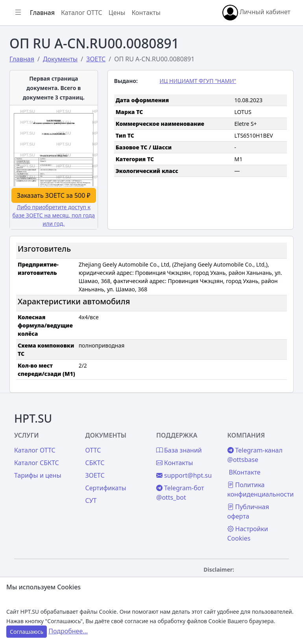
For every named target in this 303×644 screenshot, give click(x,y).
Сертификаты (106, 488)
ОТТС (93, 450)
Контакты (146, 13)
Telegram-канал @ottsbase (255, 455)
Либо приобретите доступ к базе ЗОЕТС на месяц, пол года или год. (54, 215)
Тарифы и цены (38, 475)
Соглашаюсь (27, 632)
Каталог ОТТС (82, 13)
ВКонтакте (245, 472)
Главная (42, 13)
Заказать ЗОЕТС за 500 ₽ (54, 195)
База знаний (179, 450)
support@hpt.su (184, 475)
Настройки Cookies (248, 534)
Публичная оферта (248, 512)
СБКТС (95, 463)
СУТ (91, 500)
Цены (117, 13)
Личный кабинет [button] (256, 13)
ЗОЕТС (95, 475)
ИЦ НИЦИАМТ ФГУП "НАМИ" (198, 81)
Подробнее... (68, 631)
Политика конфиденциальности (261, 489)
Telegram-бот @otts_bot (180, 493)
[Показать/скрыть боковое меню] (18, 13)
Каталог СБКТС (37, 463)
